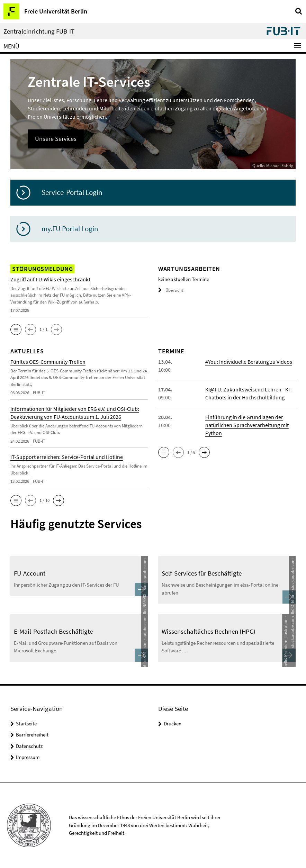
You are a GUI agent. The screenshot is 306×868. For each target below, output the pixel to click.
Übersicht (171, 290)
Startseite (26, 724)
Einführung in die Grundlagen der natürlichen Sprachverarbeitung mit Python (247, 425)
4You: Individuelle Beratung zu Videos (249, 362)
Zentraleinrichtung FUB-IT (39, 31)
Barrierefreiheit (32, 735)
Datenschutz (29, 746)
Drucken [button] (173, 724)
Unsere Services (56, 139)
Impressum (28, 757)
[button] (16, 329)
